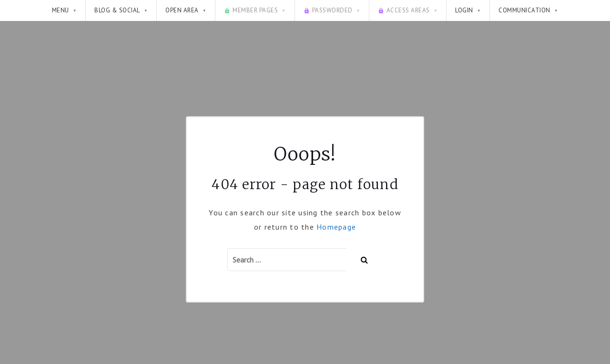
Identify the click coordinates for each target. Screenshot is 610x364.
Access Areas (408, 10)
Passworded (332, 10)
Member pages (255, 10)
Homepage (336, 227)
